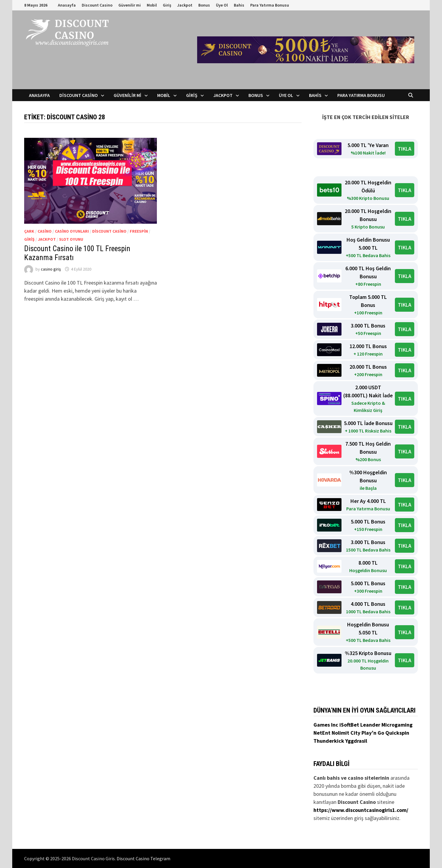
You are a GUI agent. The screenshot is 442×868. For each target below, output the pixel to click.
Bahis (239, 5)
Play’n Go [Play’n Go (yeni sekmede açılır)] (373, 733)
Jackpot (185, 5)
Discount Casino (97, 5)
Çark (29, 231)
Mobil (152, 5)
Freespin (139, 231)
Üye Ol (222, 5)
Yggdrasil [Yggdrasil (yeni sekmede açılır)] (356, 741)
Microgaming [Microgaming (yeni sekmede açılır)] (397, 725)
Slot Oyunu (71, 239)
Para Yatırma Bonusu (270, 5)
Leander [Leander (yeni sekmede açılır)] (371, 725)
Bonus (204, 5)
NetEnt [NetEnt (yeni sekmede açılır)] (322, 733)
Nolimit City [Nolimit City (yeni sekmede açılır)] (347, 733)
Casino (45, 231)
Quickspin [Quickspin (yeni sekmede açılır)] (397, 733)
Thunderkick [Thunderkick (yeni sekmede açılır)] (329, 741)
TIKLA (405, 149)
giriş (29, 239)
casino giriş (51, 269)
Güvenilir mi (130, 5)
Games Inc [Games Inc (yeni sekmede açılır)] (326, 725)
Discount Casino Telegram (143, 858)
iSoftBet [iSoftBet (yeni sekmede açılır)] (350, 725)
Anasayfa (67, 5)
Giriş (167, 5)
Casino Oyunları (72, 231)
